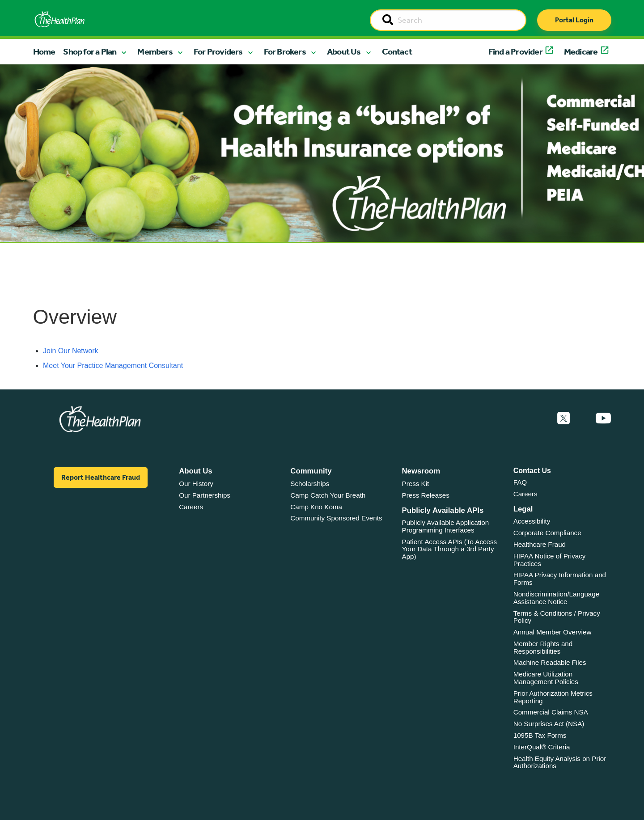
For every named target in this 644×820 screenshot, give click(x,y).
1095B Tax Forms (540, 735)
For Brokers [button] (285, 51)
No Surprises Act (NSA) (549, 724)
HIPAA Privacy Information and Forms (560, 579)
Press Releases (426, 495)
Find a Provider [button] (515, 51)
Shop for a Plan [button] (90, 51)
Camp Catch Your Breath (328, 495)
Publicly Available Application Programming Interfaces (446, 526)
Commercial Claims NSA (551, 712)
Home (44, 51)
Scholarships (310, 484)
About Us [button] (344, 51)
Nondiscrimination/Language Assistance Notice (557, 598)
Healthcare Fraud (540, 544)
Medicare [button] (581, 51)
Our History (196, 484)
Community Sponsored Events (336, 518)
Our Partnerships (205, 495)
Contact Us (532, 471)
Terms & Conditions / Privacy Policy (557, 617)
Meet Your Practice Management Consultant (113, 366)
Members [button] (155, 51)
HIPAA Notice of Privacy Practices (550, 560)
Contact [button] (397, 51)
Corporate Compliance (547, 533)
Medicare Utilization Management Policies (546, 678)
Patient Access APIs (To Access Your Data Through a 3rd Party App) (450, 549)
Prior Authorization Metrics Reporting (553, 697)
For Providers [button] (218, 51)
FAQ (520, 482)
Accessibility (532, 521)
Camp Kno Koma (316, 507)
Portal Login (574, 20)
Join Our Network (71, 351)
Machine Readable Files (550, 662)
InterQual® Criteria (542, 747)
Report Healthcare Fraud (101, 477)
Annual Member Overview (553, 632)
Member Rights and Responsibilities (543, 647)
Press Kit (416, 484)
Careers (191, 507)
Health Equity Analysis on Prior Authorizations (560, 762)
